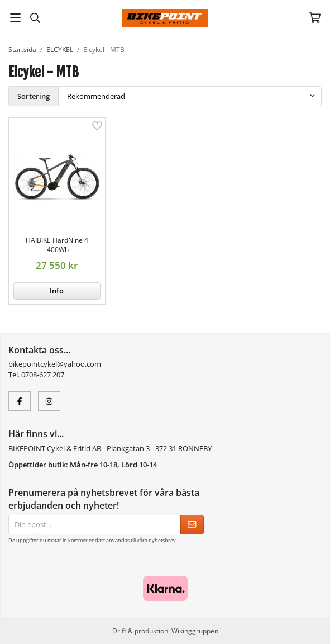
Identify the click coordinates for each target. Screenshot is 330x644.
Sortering (34, 96)
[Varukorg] (315, 18)
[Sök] (35, 18)
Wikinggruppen (195, 631)
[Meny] (15, 18)
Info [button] (57, 291)
